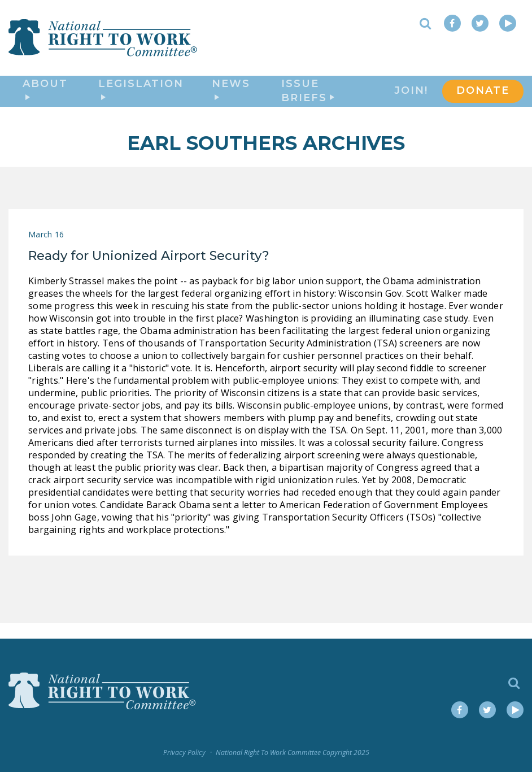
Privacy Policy (184, 753)
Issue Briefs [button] (308, 100)
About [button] (45, 98)
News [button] (231, 98)
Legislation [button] (141, 98)
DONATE (483, 99)
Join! (411, 99)
